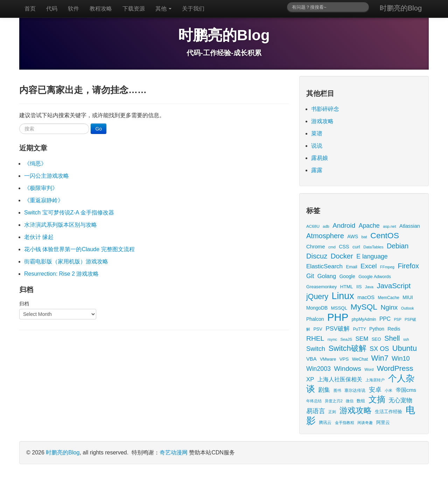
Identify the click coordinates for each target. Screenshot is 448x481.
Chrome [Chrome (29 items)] (316, 246)
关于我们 (193, 9)
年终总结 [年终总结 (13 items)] (314, 401)
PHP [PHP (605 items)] (338, 317)
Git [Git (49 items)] (310, 276)
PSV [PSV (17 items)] (318, 329)
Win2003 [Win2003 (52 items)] (318, 369)
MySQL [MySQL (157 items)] (364, 307)
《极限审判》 (41, 188)
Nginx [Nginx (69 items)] (389, 307)
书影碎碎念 (325, 109)
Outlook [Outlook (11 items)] (408, 308)
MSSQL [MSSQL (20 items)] (339, 308)
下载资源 (134, 9)
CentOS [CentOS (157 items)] (385, 235)
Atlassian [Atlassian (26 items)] (410, 226)
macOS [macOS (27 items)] (366, 297)
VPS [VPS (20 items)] (344, 359)
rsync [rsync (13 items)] (332, 339)
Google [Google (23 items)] (347, 276)
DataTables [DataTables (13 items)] (373, 247)
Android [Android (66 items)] (344, 225)
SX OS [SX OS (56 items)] (379, 349)
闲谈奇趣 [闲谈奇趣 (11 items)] (365, 423)
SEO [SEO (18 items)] (376, 339)
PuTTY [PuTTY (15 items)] (359, 329)
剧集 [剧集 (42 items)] (324, 390)
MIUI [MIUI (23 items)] (408, 297)
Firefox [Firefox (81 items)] (408, 266)
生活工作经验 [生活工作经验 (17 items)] (388, 412)
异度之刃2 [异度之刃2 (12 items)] (334, 401)
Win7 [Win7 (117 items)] (380, 358)
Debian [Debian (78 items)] (398, 246)
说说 (317, 146)
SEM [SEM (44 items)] (362, 339)
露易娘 (320, 158)
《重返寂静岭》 (44, 200)
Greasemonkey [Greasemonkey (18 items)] (321, 287)
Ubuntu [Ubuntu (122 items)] (405, 348)
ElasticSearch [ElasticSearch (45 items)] (324, 266)
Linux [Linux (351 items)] (343, 296)
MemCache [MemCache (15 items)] (389, 298)
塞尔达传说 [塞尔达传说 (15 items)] (355, 390)
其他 (163, 9)
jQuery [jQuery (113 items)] (317, 297)
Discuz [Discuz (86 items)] (317, 256)
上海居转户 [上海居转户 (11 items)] (375, 380)
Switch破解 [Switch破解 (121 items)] (347, 348)
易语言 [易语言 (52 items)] (316, 411)
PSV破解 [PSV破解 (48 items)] (338, 328)
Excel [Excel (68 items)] (369, 266)
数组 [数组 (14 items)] (361, 401)
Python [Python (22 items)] (377, 329)
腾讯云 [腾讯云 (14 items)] (325, 422)
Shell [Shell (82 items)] (392, 338)
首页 (30, 9)
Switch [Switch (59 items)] (316, 349)
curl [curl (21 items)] (356, 247)
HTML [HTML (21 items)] (347, 287)
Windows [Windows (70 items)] (348, 369)
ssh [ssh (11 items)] (406, 339)
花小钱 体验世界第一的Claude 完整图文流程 (79, 249)
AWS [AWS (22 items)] (353, 237)
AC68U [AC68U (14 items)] (313, 226)
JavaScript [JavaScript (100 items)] (394, 286)
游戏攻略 (322, 121)
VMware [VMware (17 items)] (328, 359)
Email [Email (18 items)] (351, 267)
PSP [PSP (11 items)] (398, 319)
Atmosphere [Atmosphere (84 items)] (325, 236)
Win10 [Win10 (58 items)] (401, 358)
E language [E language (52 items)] (372, 256)
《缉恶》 (35, 164)
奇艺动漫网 (174, 452)
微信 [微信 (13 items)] (350, 401)
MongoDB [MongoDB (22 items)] (317, 308)
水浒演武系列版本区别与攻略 (61, 225)
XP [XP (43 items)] (310, 379)
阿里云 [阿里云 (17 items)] (383, 423)
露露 (317, 170)
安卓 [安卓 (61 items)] (375, 390)
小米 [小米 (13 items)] (388, 390)
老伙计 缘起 (39, 237)
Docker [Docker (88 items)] (342, 256)
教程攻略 (101, 9)
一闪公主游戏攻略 (47, 176)
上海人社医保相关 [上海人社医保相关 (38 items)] (340, 379)
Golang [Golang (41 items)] (327, 276)
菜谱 (317, 133)
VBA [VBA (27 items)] (311, 359)
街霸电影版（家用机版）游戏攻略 (66, 261)
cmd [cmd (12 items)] (332, 247)
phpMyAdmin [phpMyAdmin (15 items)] (364, 319)
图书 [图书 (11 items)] (337, 390)
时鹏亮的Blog (401, 8)
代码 (52, 9)
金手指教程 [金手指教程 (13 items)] (345, 423)
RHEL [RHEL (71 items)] (315, 338)
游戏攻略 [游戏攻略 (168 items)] (356, 410)
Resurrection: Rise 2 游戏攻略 (61, 274)
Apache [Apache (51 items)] (369, 226)
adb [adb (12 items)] (326, 226)
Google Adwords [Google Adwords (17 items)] (375, 277)
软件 (73, 9)
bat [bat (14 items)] (364, 237)
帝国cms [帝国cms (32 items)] (406, 390)
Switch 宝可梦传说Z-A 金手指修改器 (69, 213)
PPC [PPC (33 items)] (385, 319)
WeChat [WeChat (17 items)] (360, 359)
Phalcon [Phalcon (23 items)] (315, 319)
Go (99, 129)
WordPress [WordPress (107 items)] (395, 368)
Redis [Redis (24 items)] (394, 329)
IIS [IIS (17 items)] (359, 287)
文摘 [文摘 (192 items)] (377, 399)
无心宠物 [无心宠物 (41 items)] (400, 400)
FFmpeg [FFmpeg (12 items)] (387, 267)
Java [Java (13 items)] (369, 287)
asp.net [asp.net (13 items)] (389, 226)
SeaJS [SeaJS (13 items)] (346, 339)
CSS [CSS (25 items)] (344, 247)
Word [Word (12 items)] (369, 369)
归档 (24, 304)
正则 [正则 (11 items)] (332, 412)
